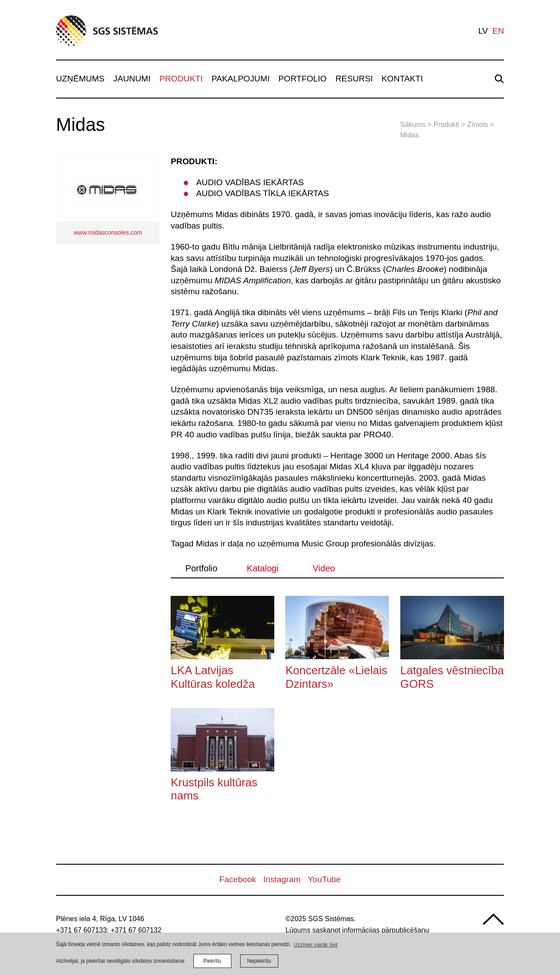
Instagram (282, 879)
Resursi (354, 79)
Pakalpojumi (240, 79)
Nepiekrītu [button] (259, 961)
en (498, 31)
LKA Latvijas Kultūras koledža (213, 677)
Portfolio (303, 79)
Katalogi (262, 568)
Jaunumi (132, 79)
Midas (410, 135)
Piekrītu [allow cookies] (212, 961)
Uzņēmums (80, 79)
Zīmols (478, 125)
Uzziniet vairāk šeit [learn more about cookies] (315, 945)
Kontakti (402, 79)
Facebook (238, 879)
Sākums (413, 125)
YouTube (324, 879)
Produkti (181, 79)
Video (324, 568)
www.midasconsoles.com (108, 232)
